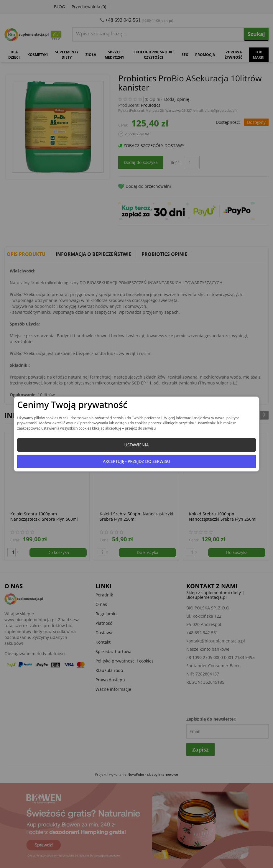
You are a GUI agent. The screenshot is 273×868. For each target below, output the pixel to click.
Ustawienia (136, 445)
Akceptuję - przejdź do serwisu (136, 461)
